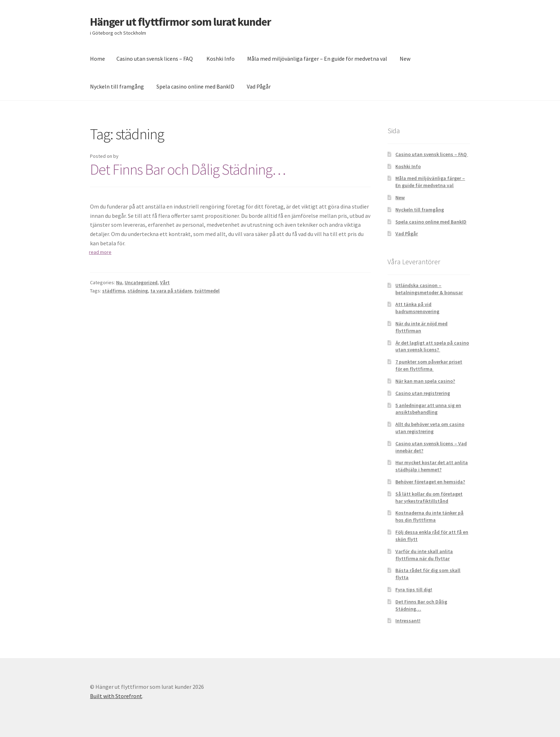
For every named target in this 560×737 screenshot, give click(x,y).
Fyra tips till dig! (414, 590)
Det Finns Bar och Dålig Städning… (188, 169)
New (405, 59)
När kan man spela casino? (425, 381)
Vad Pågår (259, 86)
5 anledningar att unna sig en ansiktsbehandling (428, 409)
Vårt (165, 282)
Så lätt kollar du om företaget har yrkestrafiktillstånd (429, 497)
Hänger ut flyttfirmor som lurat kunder (181, 22)
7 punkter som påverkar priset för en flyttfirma (429, 365)
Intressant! (408, 621)
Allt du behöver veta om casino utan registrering (430, 428)
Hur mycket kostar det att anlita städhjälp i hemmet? (432, 466)
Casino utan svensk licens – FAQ (155, 59)
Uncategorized (141, 282)
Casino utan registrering (423, 393)
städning (138, 291)
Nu (119, 282)
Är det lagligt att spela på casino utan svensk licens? (432, 346)
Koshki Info (221, 59)
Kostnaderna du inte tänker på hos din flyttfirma (429, 516)
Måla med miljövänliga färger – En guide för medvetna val (317, 59)
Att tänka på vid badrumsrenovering (417, 308)
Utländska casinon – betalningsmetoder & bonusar (429, 289)
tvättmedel (207, 291)
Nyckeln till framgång (117, 86)
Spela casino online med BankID (195, 86)
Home (97, 59)
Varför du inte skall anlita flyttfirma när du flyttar (424, 555)
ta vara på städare (171, 291)
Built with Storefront (116, 696)
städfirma (114, 291)
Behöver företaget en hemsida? (430, 482)
